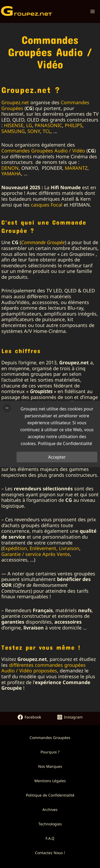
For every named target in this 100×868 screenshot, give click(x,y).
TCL (47, 131)
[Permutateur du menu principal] (92, 12)
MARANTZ (76, 168)
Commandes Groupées (50, 738)
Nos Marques (50, 766)
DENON (10, 168)
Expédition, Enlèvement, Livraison (41, 548)
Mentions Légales (50, 781)
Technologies (50, 824)
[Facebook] (29, 717)
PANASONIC (48, 125)
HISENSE (14, 125)
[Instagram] (70, 717)
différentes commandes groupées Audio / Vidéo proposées (43, 668)
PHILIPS (74, 125)
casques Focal (47, 205)
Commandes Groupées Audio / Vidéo (43, 151)
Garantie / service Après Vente (36, 554)
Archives (50, 810)
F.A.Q (50, 838)
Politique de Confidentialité (50, 795)
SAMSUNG (13, 131)
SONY (34, 131)
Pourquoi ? (50, 752)
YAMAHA (11, 173)
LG (29, 125)
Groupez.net (15, 102)
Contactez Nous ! (50, 853)
